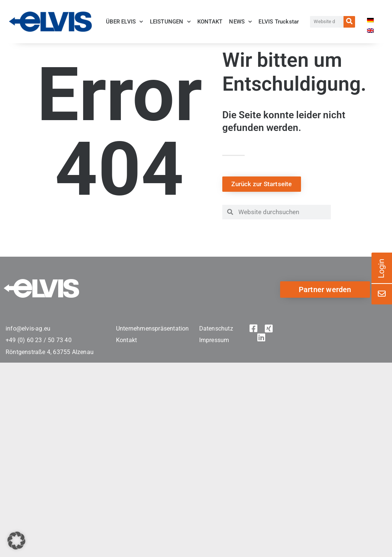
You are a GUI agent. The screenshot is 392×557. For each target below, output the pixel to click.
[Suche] (349, 22)
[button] (16, 541)
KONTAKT (210, 22)
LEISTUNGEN (170, 22)
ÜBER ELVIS (124, 22)
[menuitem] (370, 23)
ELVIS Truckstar (279, 22)
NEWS (240, 22)
